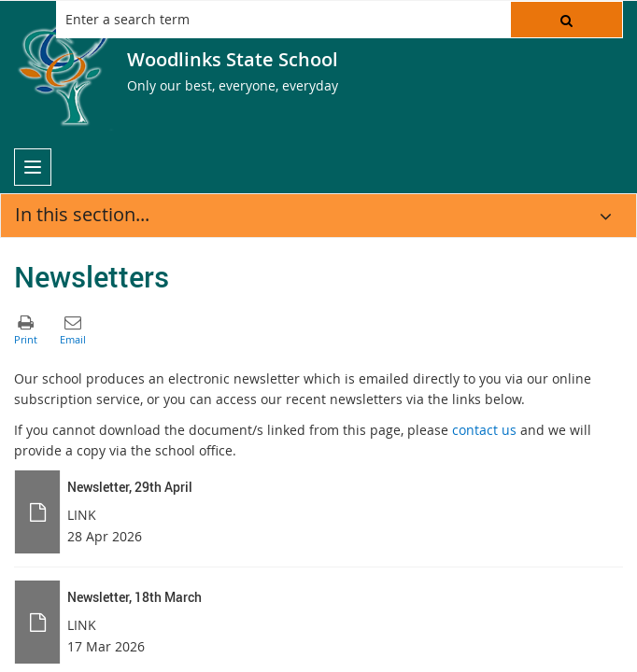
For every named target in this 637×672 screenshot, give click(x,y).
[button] (566, 20)
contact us (484, 430)
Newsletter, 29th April (130, 487)
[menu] (33, 167)
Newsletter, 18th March (134, 597)
